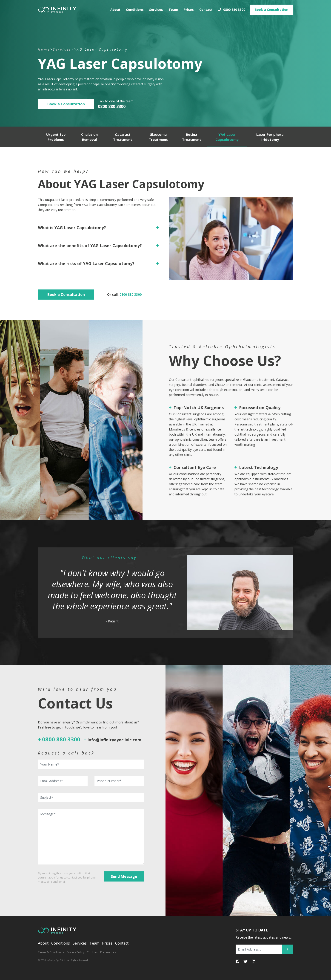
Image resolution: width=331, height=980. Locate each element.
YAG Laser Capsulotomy (227, 137)
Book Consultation (271, 8)
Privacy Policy (75, 952)
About (115, 8)
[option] (165, 593)
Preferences (108, 952)
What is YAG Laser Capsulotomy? (72, 228)
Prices (189, 8)
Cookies (92, 952)
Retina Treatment (192, 137)
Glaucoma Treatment (158, 137)
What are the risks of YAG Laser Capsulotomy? (86, 263)
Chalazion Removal (89, 137)
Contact (206, 8)
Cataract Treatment (123, 137)
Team (173, 8)
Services (156, 8)
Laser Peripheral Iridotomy (270, 137)
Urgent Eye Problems (56, 137)
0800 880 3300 (232, 8)
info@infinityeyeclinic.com (114, 740)
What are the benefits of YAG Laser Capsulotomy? (90, 246)
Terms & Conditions (51, 952)
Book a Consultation (66, 104)
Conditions (135, 8)
